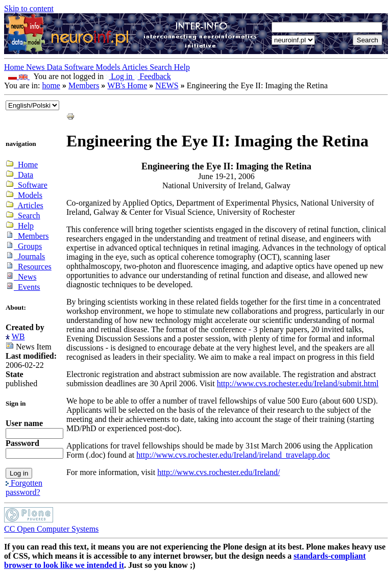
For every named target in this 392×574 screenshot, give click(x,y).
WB (18, 336)
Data (56, 67)
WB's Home (127, 85)
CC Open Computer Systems (51, 529)
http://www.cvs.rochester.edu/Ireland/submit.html (298, 383)
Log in (120, 76)
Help (182, 67)
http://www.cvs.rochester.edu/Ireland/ (218, 472)
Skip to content (29, 8)
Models (109, 67)
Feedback (153, 76)
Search (162, 67)
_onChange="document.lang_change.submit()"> (32, 105)
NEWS (167, 85)
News (36, 67)
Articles (136, 67)
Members (84, 85)
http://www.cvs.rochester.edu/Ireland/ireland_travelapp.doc (233, 455)
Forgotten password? (24, 488)
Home (15, 67)
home (51, 85)
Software (80, 67)
